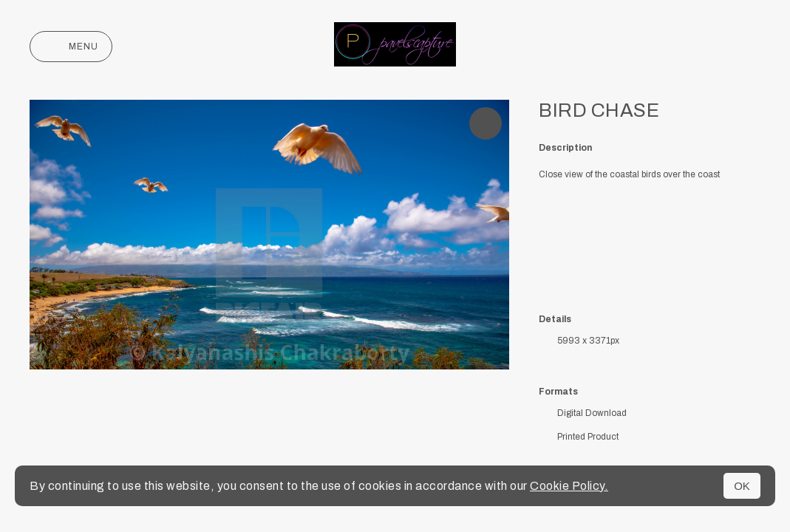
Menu (71, 47)
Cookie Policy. (569, 486)
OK (742, 486)
